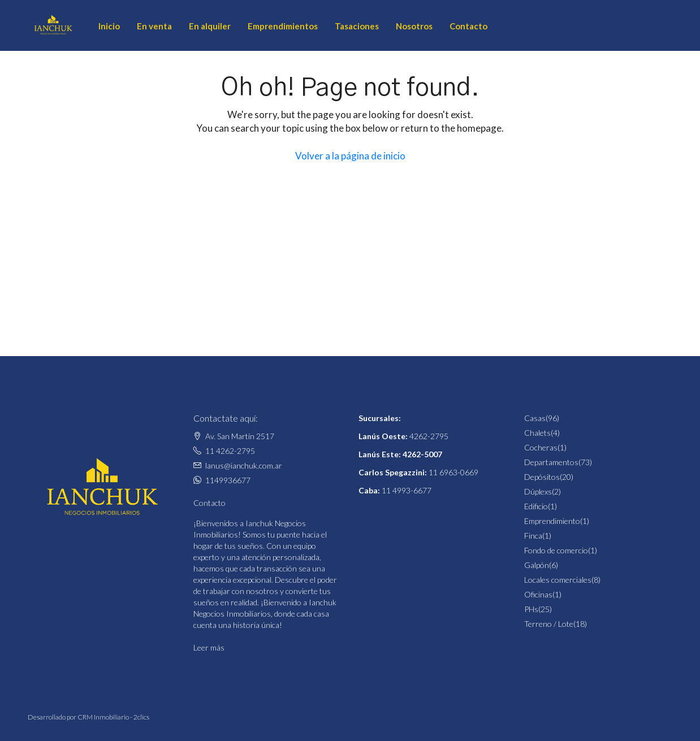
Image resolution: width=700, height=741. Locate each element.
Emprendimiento (552, 521)
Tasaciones (357, 26)
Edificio (536, 506)
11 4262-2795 (230, 451)
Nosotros (414, 26)
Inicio (109, 26)
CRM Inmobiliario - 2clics (113, 717)
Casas (535, 418)
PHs (531, 609)
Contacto (468, 26)
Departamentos (551, 462)
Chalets (537, 433)
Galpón (537, 565)
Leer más (209, 647)
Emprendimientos (283, 26)
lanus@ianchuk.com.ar (244, 465)
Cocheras (541, 447)
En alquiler (210, 26)
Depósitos (542, 477)
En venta (154, 26)
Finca (533, 536)
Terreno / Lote (549, 624)
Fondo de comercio (556, 550)
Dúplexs (538, 491)
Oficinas (538, 594)
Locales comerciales (558, 580)
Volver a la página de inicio (350, 156)
